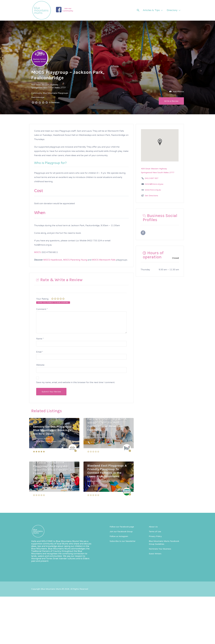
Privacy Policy (155, 536)
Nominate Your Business (160, 549)
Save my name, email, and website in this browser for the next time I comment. (76, 382)
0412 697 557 (152, 178)
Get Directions (151, 196)
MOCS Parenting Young (75, 260)
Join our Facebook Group (121, 532)
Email (40, 352)
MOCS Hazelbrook (53, 260)
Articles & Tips (151, 10)
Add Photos (177, 92)
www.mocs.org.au (153, 190)
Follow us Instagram (119, 536)
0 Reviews (54, 103)
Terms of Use (155, 532)
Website (40, 365)
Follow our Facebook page (122, 527)
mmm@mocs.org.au (154, 184)
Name (40, 339)
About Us (153, 527)
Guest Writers (155, 554)
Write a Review (171, 101)
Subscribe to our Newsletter (123, 541)
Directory (172, 10)
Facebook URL (143, 233)
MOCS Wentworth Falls (104, 260)
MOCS (37, 252)
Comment (42, 309)
